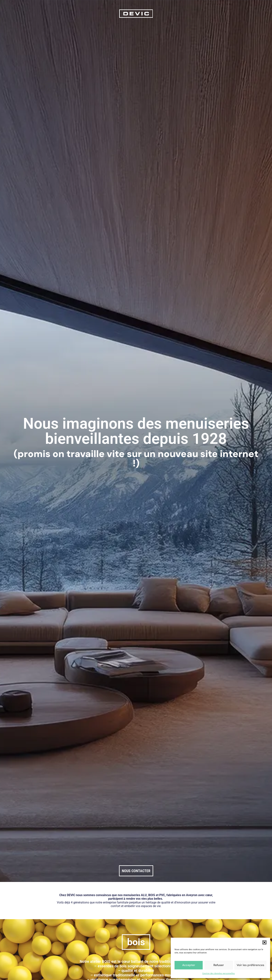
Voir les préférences (250, 965)
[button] (264, 942)
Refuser (219, 965)
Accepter (189, 965)
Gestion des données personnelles (219, 973)
